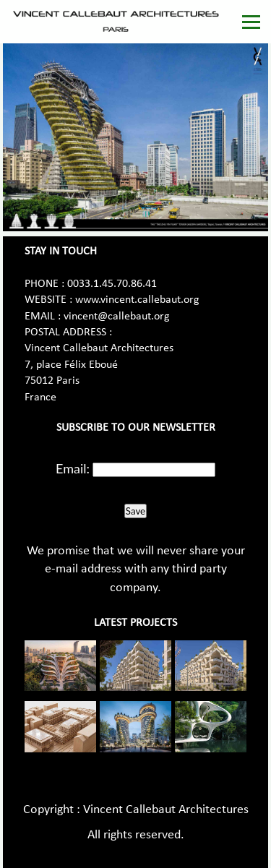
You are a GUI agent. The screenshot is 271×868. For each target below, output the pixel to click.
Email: (73, 468)
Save (135, 511)
